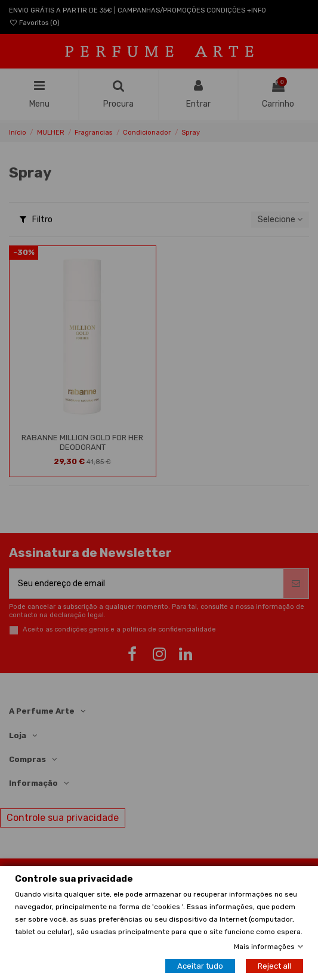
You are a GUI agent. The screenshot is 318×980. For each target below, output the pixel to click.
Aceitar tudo (200, 966)
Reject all (274, 966)
